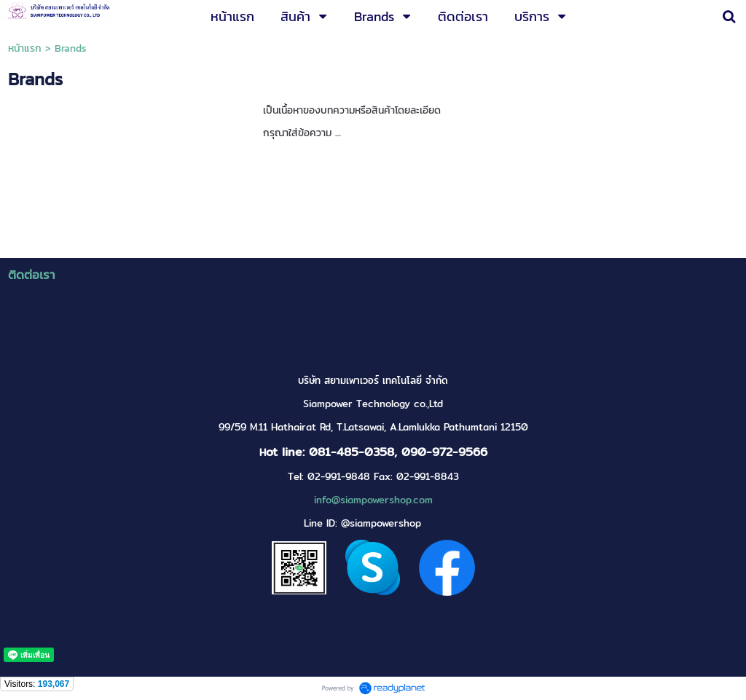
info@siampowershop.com (373, 500)
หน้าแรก (25, 48)
